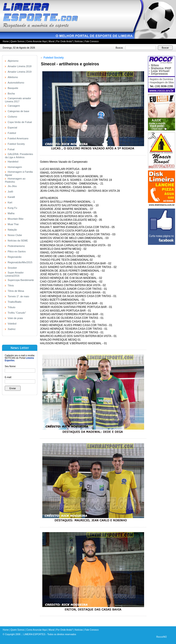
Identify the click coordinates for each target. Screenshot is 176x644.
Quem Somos (18, 41)
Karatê (11, 197)
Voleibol (12, 324)
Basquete (13, 88)
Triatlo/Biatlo (15, 302)
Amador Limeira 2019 (20, 72)
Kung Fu (12, 208)
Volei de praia (15, 318)
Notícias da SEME (18, 241)
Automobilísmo (16, 83)
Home (6, 41)
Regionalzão (15, 257)
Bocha (11, 93)
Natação (12, 230)
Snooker (12, 268)
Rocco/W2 (162, 637)
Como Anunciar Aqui (37, 41)
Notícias (79, 41)
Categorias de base (18, 111)
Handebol (13, 162)
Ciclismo (12, 117)
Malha (11, 213)
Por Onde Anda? (64, 41)
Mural (51, 41)
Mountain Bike (16, 219)
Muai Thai (13, 224)
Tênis (11, 285)
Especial (12, 128)
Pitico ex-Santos (17, 251)
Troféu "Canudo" (17, 313)
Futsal (11, 149)
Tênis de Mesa (16, 291)
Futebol (12, 133)
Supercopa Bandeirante (21, 280)
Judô (10, 192)
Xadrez (12, 329)
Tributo (12, 307)
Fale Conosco (92, 41)
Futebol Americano (18, 138)
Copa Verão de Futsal (20, 122)
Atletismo (13, 77)
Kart (10, 202)
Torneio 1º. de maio (18, 296)
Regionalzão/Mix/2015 (20, 262)
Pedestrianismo (16, 246)
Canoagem (14, 106)
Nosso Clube (15, 235)
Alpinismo (13, 61)
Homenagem (15, 167)
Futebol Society (16, 144)
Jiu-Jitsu (12, 186)
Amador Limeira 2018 (20, 66)
